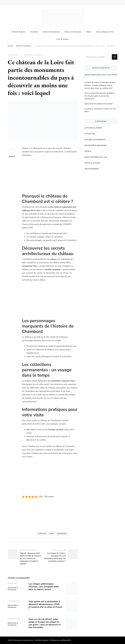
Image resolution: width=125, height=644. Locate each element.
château (53, 259)
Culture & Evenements (51, 32)
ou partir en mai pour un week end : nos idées (100, 110)
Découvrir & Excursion (73, 32)
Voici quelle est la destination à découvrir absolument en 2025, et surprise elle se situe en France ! (44, 606)
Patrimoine (62, 534)
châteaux (42, 534)
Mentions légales (42, 640)
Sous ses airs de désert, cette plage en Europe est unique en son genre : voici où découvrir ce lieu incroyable (45, 623)
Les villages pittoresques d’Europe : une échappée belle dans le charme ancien (44, 587)
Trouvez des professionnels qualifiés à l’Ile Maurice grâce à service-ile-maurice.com (100, 96)
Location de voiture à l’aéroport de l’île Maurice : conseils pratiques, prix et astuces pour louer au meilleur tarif (100, 85)
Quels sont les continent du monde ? (99, 104)
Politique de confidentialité (60, 640)
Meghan (12, 152)
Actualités (34, 32)
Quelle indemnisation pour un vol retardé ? (101, 76)
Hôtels (89, 32)
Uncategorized (92, 169)
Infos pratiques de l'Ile (96, 157)
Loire (52, 534)
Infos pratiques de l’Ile (105, 32)
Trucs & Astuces (62, 39)
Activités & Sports (19, 32)
